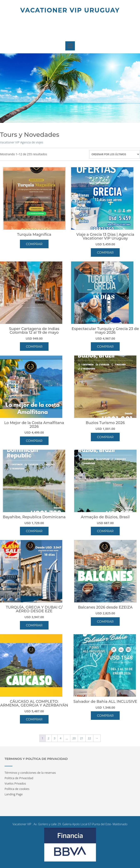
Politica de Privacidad (19, 778)
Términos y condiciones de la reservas (30, 773)
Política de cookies (17, 789)
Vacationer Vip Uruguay (70, 10)
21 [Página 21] (82, 738)
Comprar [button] (105, 252)
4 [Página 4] (61, 738)
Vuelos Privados (15, 783)
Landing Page (14, 794)
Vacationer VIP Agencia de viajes (22, 142)
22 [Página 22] (89, 738)
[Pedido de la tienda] (115, 154)
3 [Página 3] (55, 738)
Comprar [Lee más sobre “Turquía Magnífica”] (34, 244)
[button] (70, 46)
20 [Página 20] (74, 738)
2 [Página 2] (49, 738)
